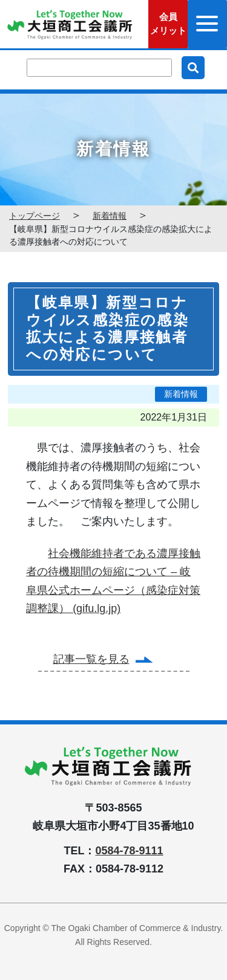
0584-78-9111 (129, 851)
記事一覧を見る (91, 659)
